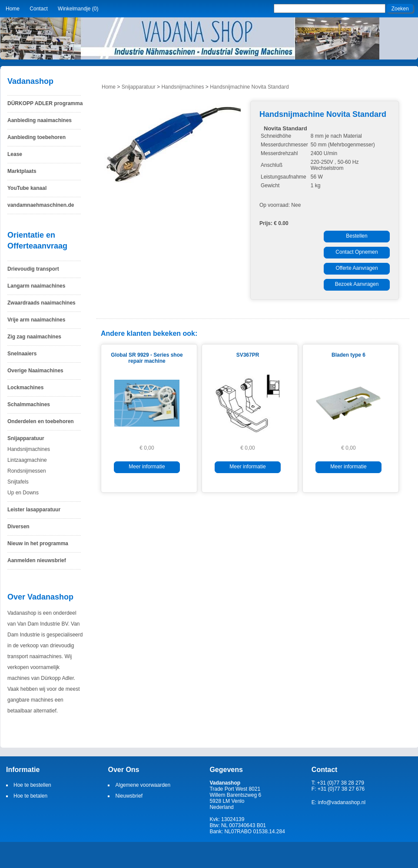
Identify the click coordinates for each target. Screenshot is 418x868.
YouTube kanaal (27, 188)
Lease (15, 154)
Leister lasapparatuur (34, 510)
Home (13, 9)
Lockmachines (25, 388)
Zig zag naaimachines (34, 337)
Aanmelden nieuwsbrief (37, 560)
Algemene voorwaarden (143, 785)
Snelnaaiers (22, 354)
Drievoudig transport (33, 269)
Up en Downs (23, 493)
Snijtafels (18, 482)
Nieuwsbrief (129, 796)
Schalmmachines (29, 404)
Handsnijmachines (29, 449)
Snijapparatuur (26, 438)
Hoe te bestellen (32, 785)
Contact (38, 9)
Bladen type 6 (348, 355)
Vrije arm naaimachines (36, 320)
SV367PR (248, 355)
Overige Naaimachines (35, 371)
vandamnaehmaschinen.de (41, 205)
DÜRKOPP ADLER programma (45, 103)
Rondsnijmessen (27, 471)
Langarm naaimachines (36, 286)
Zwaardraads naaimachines (41, 303)
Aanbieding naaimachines (40, 120)
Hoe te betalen (30, 796)
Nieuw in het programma (38, 543)
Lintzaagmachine (27, 460)
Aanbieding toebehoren (36, 137)
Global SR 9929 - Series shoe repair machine (147, 358)
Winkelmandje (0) (78, 9)
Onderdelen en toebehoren (41, 421)
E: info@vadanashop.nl (338, 802)
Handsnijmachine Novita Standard (249, 87)
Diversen (18, 527)
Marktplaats (22, 171)
